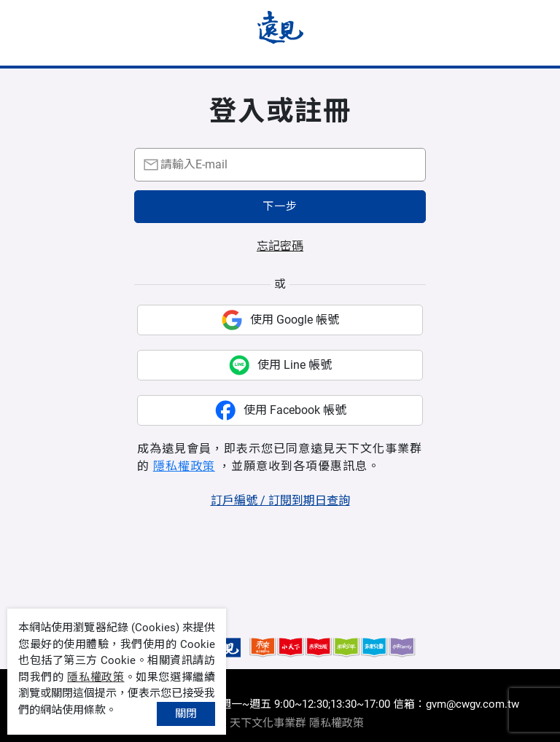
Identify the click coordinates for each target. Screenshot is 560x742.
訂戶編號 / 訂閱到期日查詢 (280, 500)
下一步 (280, 206)
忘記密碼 (280, 246)
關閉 (186, 714)
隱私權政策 (184, 466)
